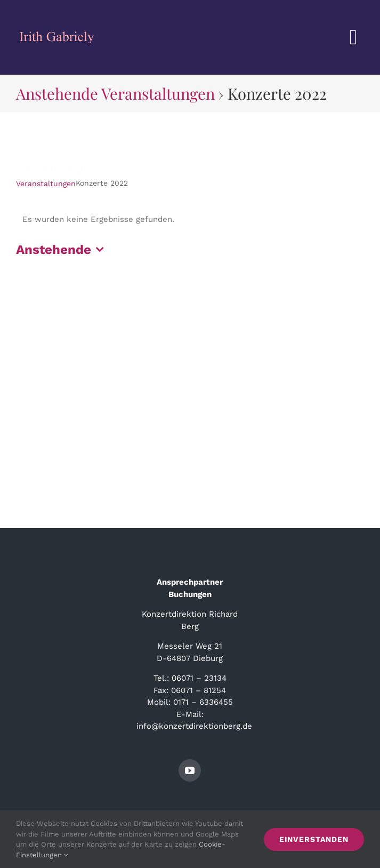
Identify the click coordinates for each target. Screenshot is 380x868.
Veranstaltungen (46, 184)
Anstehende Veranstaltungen (115, 93)
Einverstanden (314, 839)
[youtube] (190, 770)
